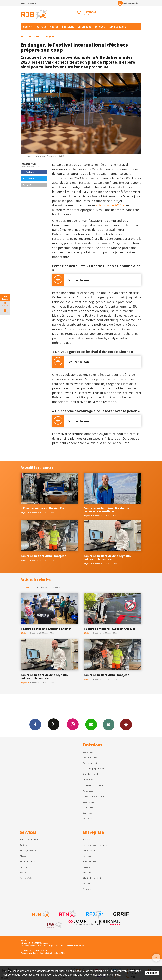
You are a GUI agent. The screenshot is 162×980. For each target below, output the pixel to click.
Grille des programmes (94, 768)
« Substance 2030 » (110, 205)
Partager (28, 172)
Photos (54, 27)
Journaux (41, 27)
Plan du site (79, 946)
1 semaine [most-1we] (42, 588)
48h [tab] (27, 588)
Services (100, 27)
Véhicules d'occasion (29, 839)
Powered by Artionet (29, 953)
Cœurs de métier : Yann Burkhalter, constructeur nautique (107, 510)
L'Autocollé (88, 807)
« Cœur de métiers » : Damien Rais (43, 508)
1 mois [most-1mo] (57, 588)
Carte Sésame (89, 850)
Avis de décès (26, 878)
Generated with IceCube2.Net (52, 953)
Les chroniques (90, 757)
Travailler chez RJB (91, 861)
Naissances (88, 791)
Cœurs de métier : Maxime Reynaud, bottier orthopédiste (107, 557)
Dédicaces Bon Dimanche (95, 785)
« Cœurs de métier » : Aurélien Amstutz (109, 629)
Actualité (34, 36)
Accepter (152, 973)
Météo (23, 856)
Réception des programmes (96, 845)
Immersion (88, 780)
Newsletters (91, 724)
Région (50, 36)
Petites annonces (28, 861)
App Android (126, 724)
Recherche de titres (92, 763)
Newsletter (88, 889)
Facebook (35, 724)
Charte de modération (93, 878)
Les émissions (89, 752)
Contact (86, 883)
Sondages (87, 813)
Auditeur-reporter (128, 3)
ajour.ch (27, 27)
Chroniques (84, 27)
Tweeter (29, 178)
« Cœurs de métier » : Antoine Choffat (46, 629)
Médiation (88, 872)
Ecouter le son (70, 280)
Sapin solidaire (117, 27)
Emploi (23, 872)
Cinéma (23, 845)
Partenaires (88, 867)
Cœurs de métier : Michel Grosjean (43, 556)
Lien (27, 185)
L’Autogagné (88, 802)
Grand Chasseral (90, 774)
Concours (87, 818)
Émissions (68, 27)
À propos (87, 839)
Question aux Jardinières (94, 796)
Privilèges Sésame (28, 850)
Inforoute (24, 867)
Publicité (87, 856)
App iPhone (109, 724)
